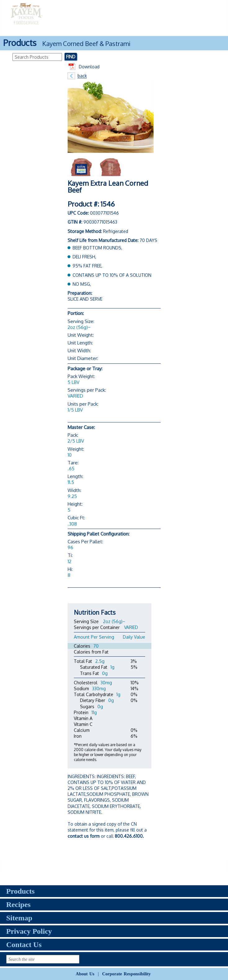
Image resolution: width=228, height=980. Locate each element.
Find (71, 57)
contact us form (84, 836)
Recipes (18, 905)
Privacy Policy (29, 931)
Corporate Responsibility (126, 974)
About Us (85, 974)
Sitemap (19, 918)
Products (20, 891)
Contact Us (24, 945)
